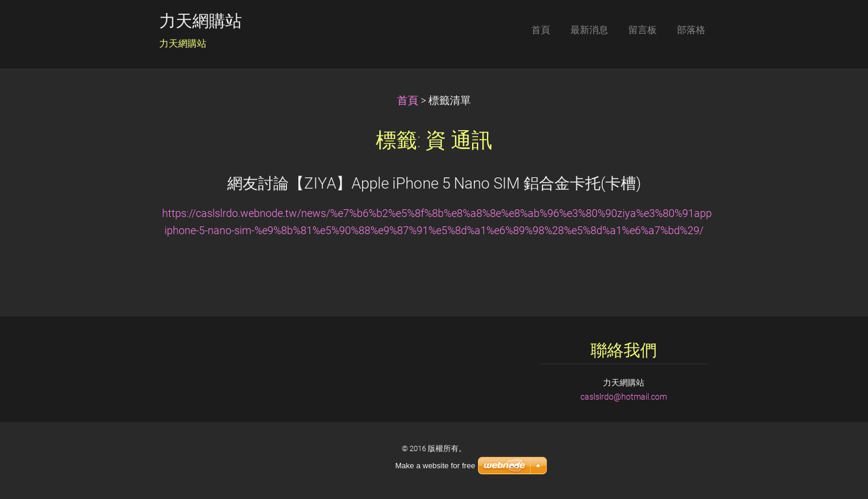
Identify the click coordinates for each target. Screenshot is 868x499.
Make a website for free (435, 466)
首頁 (408, 101)
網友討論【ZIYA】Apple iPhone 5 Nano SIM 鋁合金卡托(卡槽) (434, 183)
